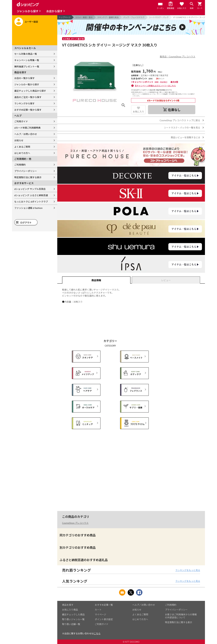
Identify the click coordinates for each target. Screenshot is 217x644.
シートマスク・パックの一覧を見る (182, 127)
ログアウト (26, 222)
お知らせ (19, 140)
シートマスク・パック (159, 17)
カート (98, 610)
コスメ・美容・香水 (84, 17)
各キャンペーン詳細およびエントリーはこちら (155, 86)
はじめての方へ (22, 153)
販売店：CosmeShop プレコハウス (178, 56)
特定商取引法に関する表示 (28, 177)
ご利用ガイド (21, 121)
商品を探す (68, 605)
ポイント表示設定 (104, 619)
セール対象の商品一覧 (26, 54)
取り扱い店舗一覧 (71, 624)
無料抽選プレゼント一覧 (27, 66)
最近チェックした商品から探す (30, 91)
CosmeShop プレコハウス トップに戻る (180, 120)
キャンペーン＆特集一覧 (27, 60)
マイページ (100, 614)
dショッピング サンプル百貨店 (30, 189)
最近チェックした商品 (73, 614)
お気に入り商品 (70, 610)
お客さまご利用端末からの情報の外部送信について (181, 616)
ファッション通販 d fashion (28, 208)
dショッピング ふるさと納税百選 (31, 195)
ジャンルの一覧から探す (27, 84)
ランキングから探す (24, 103)
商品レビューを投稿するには (185, 137)
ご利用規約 (20, 165)
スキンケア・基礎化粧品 (108, 17)
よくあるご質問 (22, 147)
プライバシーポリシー (26, 171)
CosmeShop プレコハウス (75, 523)
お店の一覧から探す (24, 78)
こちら (97, 633)
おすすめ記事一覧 (104, 605)
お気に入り (138, 112)
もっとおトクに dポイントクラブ (31, 202)
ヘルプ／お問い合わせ (26, 134)
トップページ (65, 17)
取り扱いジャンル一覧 (73, 619)
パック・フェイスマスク (134, 17)
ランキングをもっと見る (188, 570)
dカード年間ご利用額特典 (27, 128)
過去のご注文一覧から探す (28, 97)
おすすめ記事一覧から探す (28, 110)
